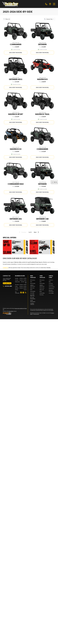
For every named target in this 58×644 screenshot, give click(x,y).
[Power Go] (15, 314)
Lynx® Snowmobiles (33, 301)
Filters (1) (7, 19)
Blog (50, 282)
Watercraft (32, 288)
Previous (22, 232)
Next (37, 232)
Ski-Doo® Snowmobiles (33, 298)
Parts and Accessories (51, 291)
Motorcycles (42, 288)
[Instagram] (23, 293)
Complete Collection (32, 304)
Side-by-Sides (33, 283)
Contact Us (51, 280)
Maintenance (51, 289)
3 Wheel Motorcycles (33, 286)
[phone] (46, 4)
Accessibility (51, 293)
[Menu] (54, 4)
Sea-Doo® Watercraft (32, 295)
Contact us (5, 268)
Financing (41, 295)
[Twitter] (26, 293)
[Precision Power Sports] (10, 4)
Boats (31, 290)
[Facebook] (21, 293)
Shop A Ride (11, 311)
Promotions (51, 285)
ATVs (31, 282)
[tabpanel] (21, 284)
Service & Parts (52, 287)
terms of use (37, 314)
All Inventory (33, 280)
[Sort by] (49, 19)
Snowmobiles (33, 291)
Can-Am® (32, 293)
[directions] (50, 4)
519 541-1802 (7, 286)
